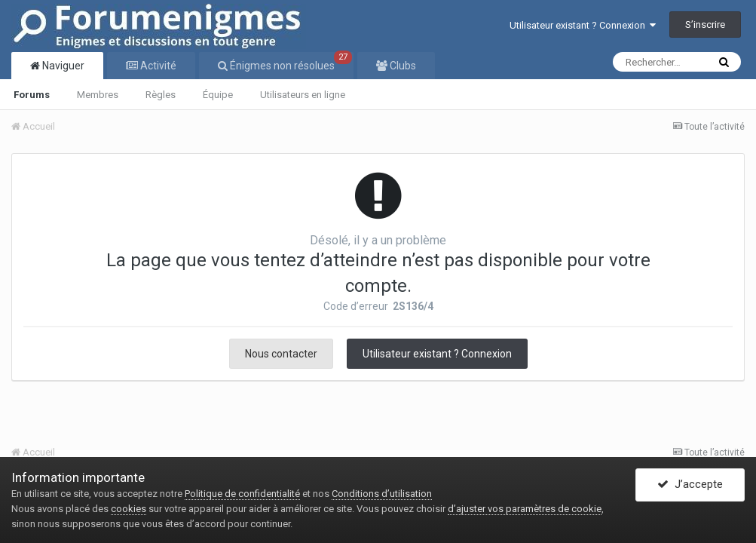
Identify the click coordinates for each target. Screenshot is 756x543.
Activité (157, 66)
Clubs (402, 66)
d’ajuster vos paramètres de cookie (525, 509)
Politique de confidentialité (242, 494)
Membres (98, 95)
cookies (129, 509)
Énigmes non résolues (290, 62)
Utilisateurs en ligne (303, 95)
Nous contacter (281, 354)
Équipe (218, 95)
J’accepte (690, 485)
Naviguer (62, 66)
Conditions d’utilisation (382, 494)
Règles (161, 95)
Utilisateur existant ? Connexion (583, 25)
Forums (32, 95)
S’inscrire (705, 25)
